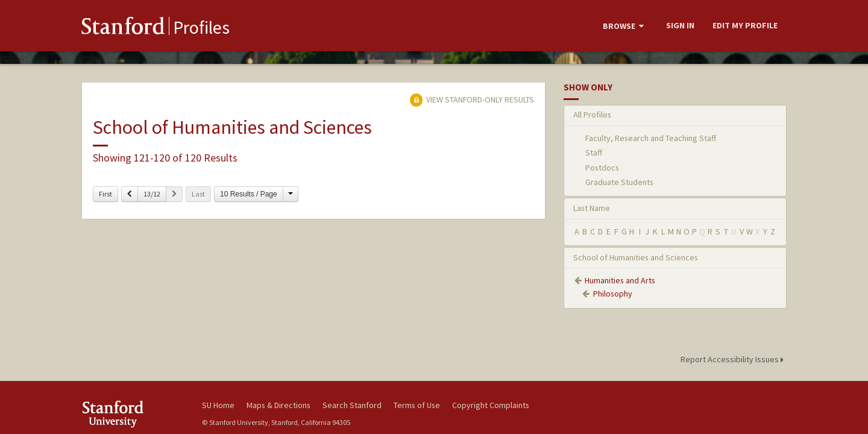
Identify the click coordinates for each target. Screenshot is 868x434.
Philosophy (613, 294)
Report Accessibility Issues (734, 359)
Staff (594, 153)
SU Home (218, 405)
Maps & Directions (278, 405)
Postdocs (602, 168)
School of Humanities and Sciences (636, 257)
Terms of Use (417, 405)
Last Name (592, 208)
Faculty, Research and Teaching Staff (651, 138)
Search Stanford (352, 405)
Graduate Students (619, 182)
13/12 (152, 194)
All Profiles (592, 115)
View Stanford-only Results (472, 99)
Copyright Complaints (491, 405)
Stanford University (133, 414)
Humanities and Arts (620, 280)
